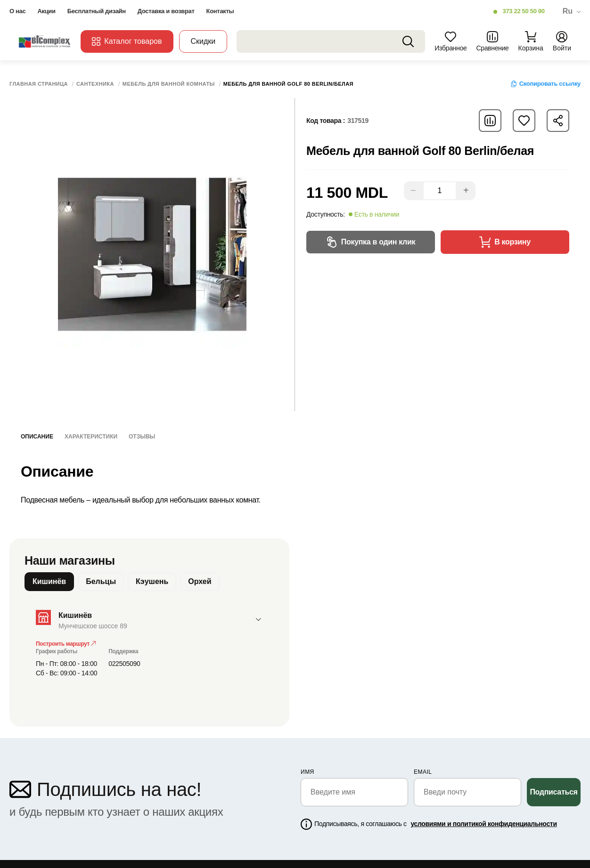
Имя (307, 772)
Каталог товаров (127, 41)
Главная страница (39, 84)
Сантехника (95, 84)
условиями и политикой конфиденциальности (483, 824)
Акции (46, 11)
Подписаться (553, 792)
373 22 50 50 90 (523, 11)
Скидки (203, 41)
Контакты (220, 11)
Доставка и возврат (166, 11)
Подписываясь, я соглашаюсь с (436, 824)
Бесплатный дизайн (97, 11)
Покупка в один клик (371, 242)
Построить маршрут (66, 644)
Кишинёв (49, 581)
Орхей (200, 581)
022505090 (124, 664)
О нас (17, 11)
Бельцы (101, 581)
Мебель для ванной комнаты (169, 84)
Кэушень (152, 581)
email (423, 772)
